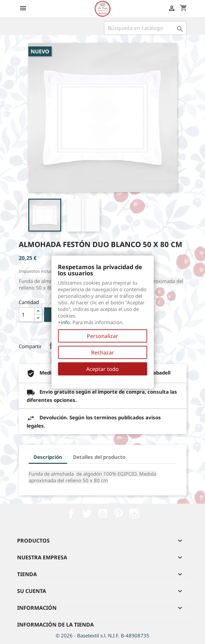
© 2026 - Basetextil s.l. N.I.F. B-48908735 (102, 635)
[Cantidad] (27, 315)
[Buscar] (145, 28)
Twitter (87, 514)
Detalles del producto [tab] (99, 457)
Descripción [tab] (48, 457)
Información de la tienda (55, 625)
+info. (64, 322)
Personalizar (102, 336)
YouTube (103, 514)
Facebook (71, 514)
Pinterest (118, 514)
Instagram (134, 514)
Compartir (51, 346)
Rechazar (103, 352)
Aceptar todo (102, 369)
